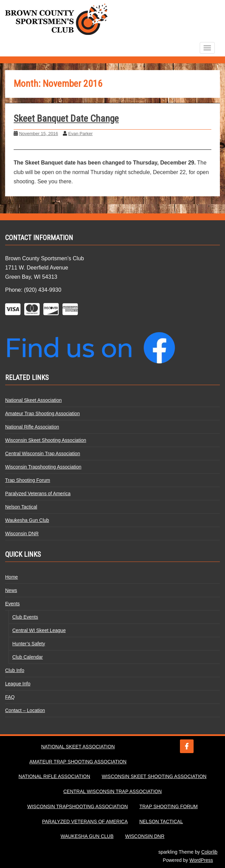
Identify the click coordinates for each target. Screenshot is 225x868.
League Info (18, 684)
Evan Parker (81, 134)
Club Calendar (28, 657)
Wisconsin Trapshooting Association (43, 467)
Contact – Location (25, 710)
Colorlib (209, 852)
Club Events (25, 617)
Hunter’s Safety (29, 644)
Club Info (15, 670)
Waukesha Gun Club (27, 520)
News (11, 590)
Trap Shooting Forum (28, 480)
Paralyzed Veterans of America (38, 494)
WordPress (201, 860)
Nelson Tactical (21, 507)
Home (11, 577)
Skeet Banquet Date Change (66, 119)
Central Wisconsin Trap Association (43, 453)
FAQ (10, 697)
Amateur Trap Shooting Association (43, 413)
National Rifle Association (32, 427)
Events (12, 604)
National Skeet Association (33, 400)
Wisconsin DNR (22, 534)
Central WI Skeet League (39, 630)
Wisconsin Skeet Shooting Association (46, 440)
